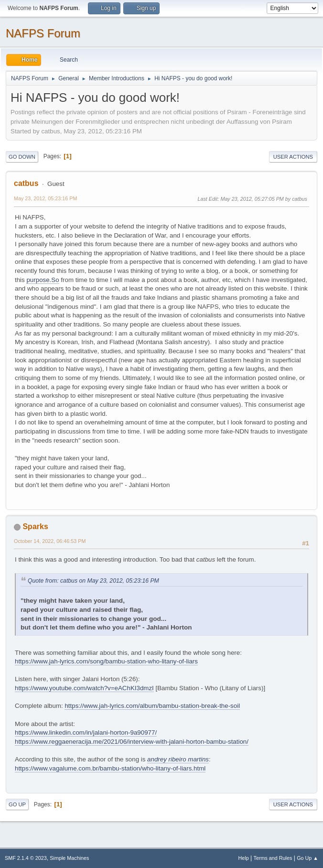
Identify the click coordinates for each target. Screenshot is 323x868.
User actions (293, 157)
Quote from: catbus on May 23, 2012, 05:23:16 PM (93, 581)
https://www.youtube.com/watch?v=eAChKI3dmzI (84, 688)
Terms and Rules (273, 858)
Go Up (17, 804)
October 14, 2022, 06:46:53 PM (50, 541)
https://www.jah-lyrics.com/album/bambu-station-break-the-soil (152, 706)
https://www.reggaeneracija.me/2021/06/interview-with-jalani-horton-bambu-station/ (132, 742)
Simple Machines (69, 858)
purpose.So (43, 280)
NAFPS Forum (43, 33)
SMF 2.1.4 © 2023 (26, 858)
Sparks (35, 526)
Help (244, 858)
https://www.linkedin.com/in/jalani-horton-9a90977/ (86, 732)
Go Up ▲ (307, 858)
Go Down (22, 157)
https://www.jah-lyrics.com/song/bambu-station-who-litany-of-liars (106, 661)
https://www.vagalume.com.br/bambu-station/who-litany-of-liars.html (110, 768)
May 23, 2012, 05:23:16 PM (45, 198)
